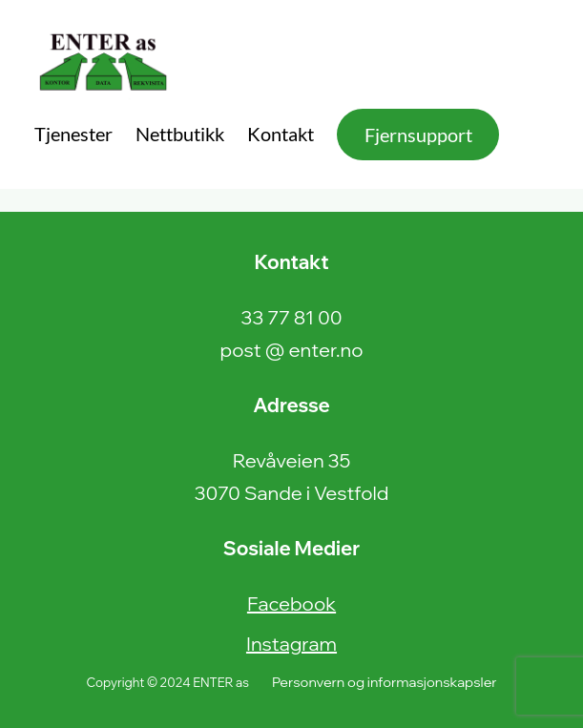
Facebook (291, 603)
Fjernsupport (418, 135)
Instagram (291, 644)
